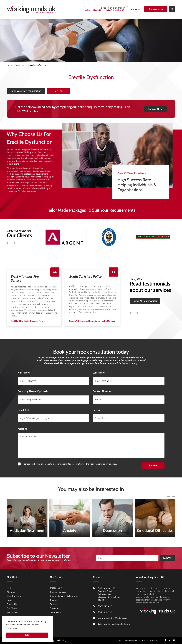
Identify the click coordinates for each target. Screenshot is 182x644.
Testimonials (13, 612)
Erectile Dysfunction (37, 65)
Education (54, 608)
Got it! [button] (27, 635)
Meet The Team (14, 596)
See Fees (71, 91)
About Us (11, 592)
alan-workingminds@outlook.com (113, 618)
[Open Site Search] (172, 9)
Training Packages (58, 592)
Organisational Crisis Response (64, 596)
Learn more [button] (12, 628)
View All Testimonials (145, 289)
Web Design (62, 640)
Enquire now (156, 9)
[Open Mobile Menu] (135, 9)
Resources (55, 612)
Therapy (54, 600)
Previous (131, 301)
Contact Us (12, 604)
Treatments (20, 65)
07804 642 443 (115, 10)
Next (137, 301)
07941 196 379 (93, 10)
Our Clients (12, 608)
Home (10, 65)
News (9, 600)
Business (54, 604)
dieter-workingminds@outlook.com (114, 624)
